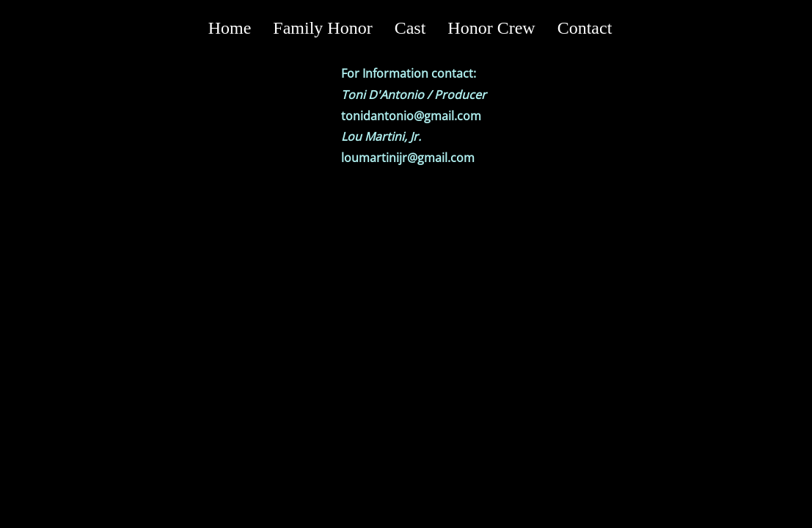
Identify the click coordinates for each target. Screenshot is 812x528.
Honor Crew (491, 28)
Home (230, 28)
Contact (585, 28)
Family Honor (322, 28)
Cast (410, 28)
